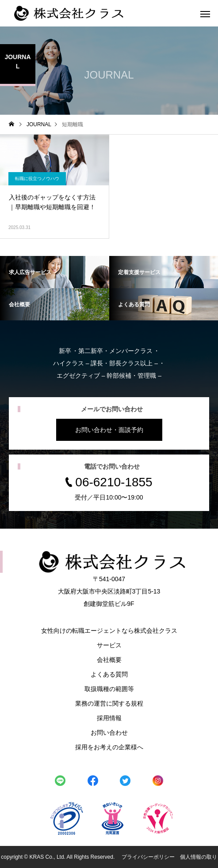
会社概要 (109, 660)
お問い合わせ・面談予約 (109, 430)
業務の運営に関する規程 (109, 703)
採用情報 (109, 718)
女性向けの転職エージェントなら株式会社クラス (109, 631)
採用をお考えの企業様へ (109, 747)
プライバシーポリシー (148, 857)
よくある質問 (109, 674)
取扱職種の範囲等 (109, 689)
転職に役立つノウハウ (37, 178)
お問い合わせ (109, 733)
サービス (109, 645)
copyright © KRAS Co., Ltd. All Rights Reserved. (58, 857)
